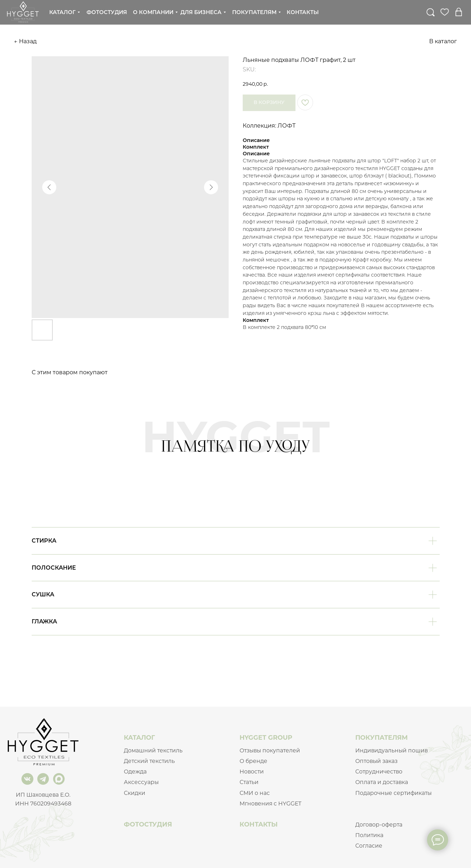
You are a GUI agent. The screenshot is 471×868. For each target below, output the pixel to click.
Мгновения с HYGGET (270, 804)
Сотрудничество (379, 772)
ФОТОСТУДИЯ (148, 824)
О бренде (253, 761)
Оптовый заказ (376, 761)
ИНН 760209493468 (43, 804)
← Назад (25, 41)
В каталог (443, 41)
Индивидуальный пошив (392, 750)
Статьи (249, 782)
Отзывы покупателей (270, 750)
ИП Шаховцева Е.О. (43, 795)
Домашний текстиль (153, 750)
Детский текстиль (149, 761)
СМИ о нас (255, 793)
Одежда (135, 772)
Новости (252, 772)
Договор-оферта (379, 825)
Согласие (369, 846)
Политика (369, 835)
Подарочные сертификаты (393, 793)
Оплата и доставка (382, 782)
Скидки (135, 793)
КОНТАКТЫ (259, 824)
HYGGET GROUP (266, 737)
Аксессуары (141, 782)
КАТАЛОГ (139, 737)
